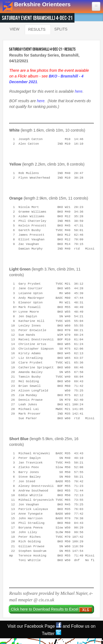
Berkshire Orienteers (42, 4)
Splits (61, 29)
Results (37, 28)
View (15, 29)
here (79, 91)
